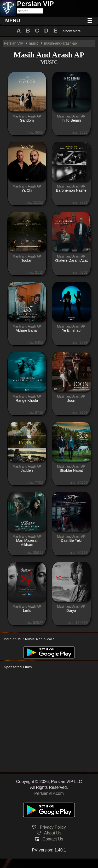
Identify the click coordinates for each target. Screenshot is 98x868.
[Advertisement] (49, 721)
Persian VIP (14, 43)
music (34, 43)
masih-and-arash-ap (60, 43)
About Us (53, 833)
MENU (13, 21)
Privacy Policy (53, 827)
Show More (72, 31)
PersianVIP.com (49, 793)
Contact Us (53, 839)
